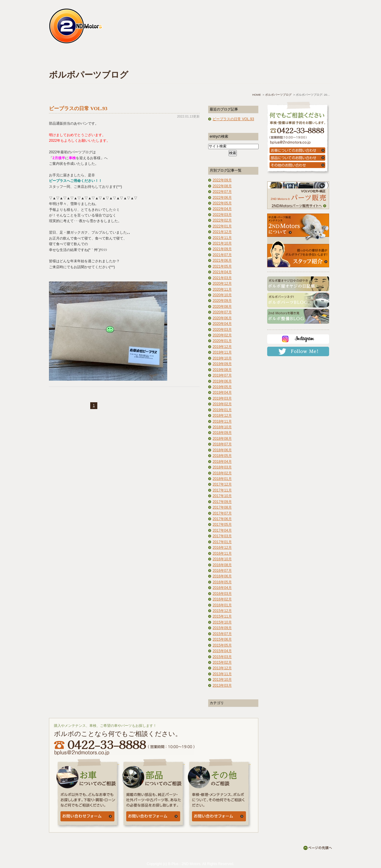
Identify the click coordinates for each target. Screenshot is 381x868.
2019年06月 (222, 381)
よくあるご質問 (210, 58)
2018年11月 (222, 421)
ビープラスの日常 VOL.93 (78, 109)
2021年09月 (222, 249)
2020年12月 (222, 284)
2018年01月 (222, 479)
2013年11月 (222, 674)
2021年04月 (222, 272)
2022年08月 (222, 186)
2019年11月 (222, 352)
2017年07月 (222, 513)
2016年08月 (222, 565)
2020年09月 (222, 301)
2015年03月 (222, 657)
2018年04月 (222, 462)
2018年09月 (222, 433)
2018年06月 (222, 450)
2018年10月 (222, 427)
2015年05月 (222, 645)
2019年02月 (222, 404)
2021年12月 (222, 232)
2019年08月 (222, 370)
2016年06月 (222, 576)
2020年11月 (222, 289)
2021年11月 (222, 238)
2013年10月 (222, 680)
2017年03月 (222, 536)
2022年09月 (222, 180)
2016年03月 (222, 594)
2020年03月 (222, 330)
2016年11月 (222, 553)
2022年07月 (222, 192)
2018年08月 (222, 439)
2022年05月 (222, 203)
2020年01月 (222, 341)
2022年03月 (222, 215)
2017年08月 (222, 507)
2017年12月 (222, 484)
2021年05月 (222, 266)
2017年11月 (222, 490)
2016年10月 (222, 559)
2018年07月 (222, 444)
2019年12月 (222, 347)
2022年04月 (222, 209)
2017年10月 (222, 496)
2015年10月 (222, 622)
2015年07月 (222, 634)
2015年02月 (222, 662)
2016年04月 (222, 588)
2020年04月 (222, 324)
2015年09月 (222, 628)
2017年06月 (222, 519)
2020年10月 (222, 295)
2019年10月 (222, 358)
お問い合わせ (301, 58)
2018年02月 (222, 473)
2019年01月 (222, 410)
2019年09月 (222, 364)
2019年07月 (222, 375)
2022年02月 (222, 220)
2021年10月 (222, 243)
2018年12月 (222, 416)
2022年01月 (222, 226)
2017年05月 (222, 525)
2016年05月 (222, 582)
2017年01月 (222, 542)
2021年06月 (222, 260)
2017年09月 (222, 502)
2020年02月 (222, 335)
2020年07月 (222, 312)
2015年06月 (222, 639)
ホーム (73, 58)
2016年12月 (222, 548)
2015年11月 (222, 616)
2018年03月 (222, 467)
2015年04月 (222, 651)
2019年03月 (222, 398)
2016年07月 (222, 571)
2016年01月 (222, 605)
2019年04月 (222, 393)
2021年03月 (222, 278)
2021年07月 (222, 255)
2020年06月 (222, 318)
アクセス (256, 58)
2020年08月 (222, 307)
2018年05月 (222, 456)
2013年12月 (222, 668)
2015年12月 (222, 611)
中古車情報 (165, 58)
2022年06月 (222, 198)
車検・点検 (120, 58)
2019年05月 (222, 387)
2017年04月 (222, 530)
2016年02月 (222, 599)
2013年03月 (222, 685)
